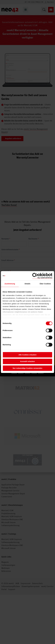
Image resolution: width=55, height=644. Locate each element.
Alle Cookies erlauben (28, 355)
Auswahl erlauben (27, 361)
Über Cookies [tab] (45, 284)
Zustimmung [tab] (10, 284)
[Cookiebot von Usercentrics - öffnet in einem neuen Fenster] (42, 276)
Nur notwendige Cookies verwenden (27, 368)
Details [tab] (27, 284)
